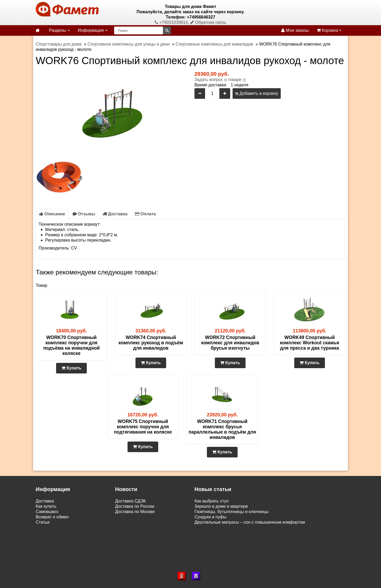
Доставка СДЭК (130, 501)
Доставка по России (135, 506)
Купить (71, 368)
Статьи (43, 522)
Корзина (329, 30)
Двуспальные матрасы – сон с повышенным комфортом (250, 522)
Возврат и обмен (52, 517)
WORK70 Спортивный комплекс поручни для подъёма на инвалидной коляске (71, 345)
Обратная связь (208, 22)
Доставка (115, 214)
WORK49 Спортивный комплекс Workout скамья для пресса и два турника (310, 343)
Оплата (145, 214)
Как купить (46, 506)
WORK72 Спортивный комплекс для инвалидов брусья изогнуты (230, 343)
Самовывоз (47, 512)
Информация (93, 30)
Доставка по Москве (135, 512)
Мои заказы (295, 30)
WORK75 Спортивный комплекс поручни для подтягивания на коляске (143, 427)
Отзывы (84, 214)
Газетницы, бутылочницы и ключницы (232, 512)
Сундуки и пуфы (210, 517)
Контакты (45, 527)
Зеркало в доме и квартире (221, 506)
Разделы (59, 30)
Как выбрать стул (212, 501)
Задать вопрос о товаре (218, 80)
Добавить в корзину (257, 93)
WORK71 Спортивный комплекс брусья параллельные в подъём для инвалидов (222, 429)
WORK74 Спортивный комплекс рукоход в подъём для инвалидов (151, 343)
